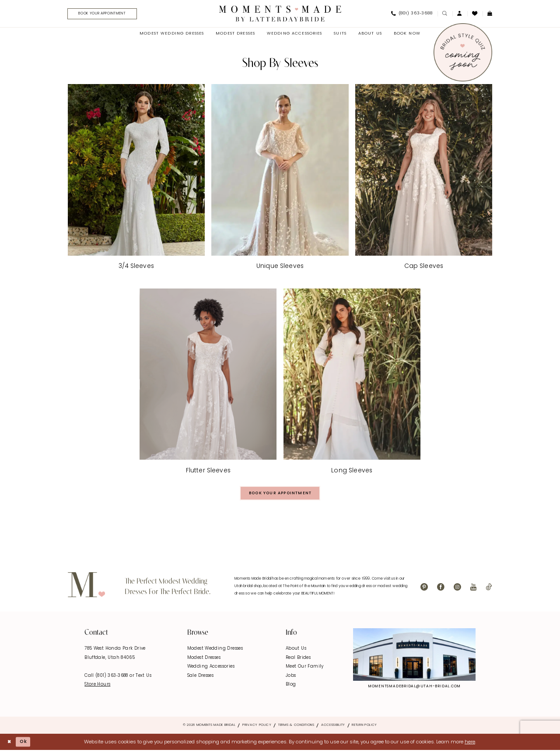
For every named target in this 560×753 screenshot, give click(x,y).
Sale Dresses (201, 678)
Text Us (143, 678)
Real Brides (298, 660)
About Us (296, 651)
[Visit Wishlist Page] (475, 14)
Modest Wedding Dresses (215, 651)
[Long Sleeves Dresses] (352, 384)
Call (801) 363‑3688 (107, 678)
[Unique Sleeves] (280, 179)
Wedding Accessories (211, 669)
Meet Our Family (305, 669)
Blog (291, 687)
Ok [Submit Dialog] (25, 744)
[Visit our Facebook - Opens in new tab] (441, 590)
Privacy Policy (257, 728)
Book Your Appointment (280, 495)
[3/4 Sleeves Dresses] (136, 179)
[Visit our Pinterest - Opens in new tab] (424, 590)
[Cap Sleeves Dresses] (424, 179)
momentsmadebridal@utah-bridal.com (414, 689)
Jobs (291, 678)
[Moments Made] (280, 14)
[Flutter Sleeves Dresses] (208, 384)
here (470, 744)
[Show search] (445, 14)
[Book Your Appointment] (106, 14)
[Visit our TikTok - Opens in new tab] (489, 590)
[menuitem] (104, 14)
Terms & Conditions (296, 728)
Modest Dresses (204, 660)
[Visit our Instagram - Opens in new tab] (457, 590)
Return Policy (364, 728)
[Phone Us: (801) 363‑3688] (412, 14)
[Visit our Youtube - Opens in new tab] (473, 590)
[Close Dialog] (10, 744)
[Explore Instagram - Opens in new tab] (414, 657)
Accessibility (333, 728)
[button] (460, 14)
